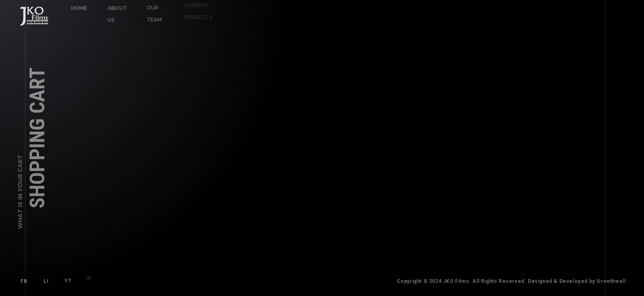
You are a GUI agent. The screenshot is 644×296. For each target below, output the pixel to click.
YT (66, 279)
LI (46, 281)
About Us (117, 14)
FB (24, 281)
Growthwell (614, 281)
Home (79, 8)
